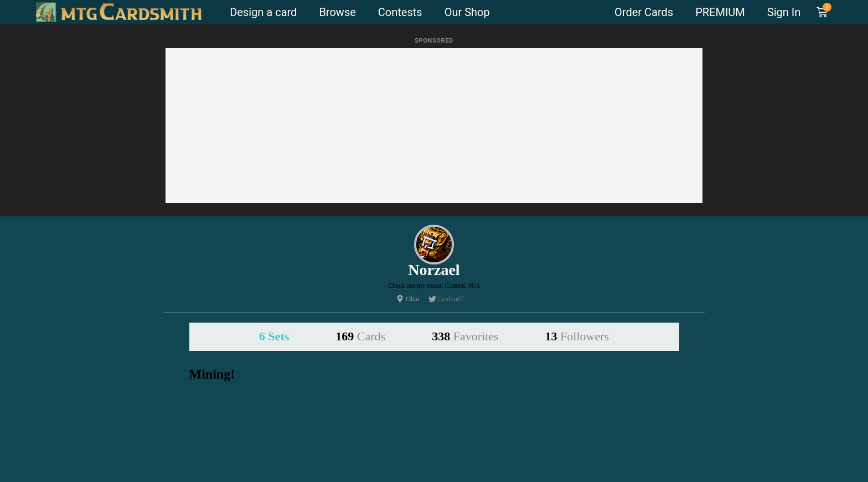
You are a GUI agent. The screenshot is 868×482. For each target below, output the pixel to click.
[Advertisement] (434, 126)
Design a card (263, 12)
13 (577, 336)
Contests (400, 12)
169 (360, 336)
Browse (337, 12)
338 (465, 336)
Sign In (784, 12)
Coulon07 (450, 299)
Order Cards (644, 12)
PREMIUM (720, 12)
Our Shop (467, 12)
